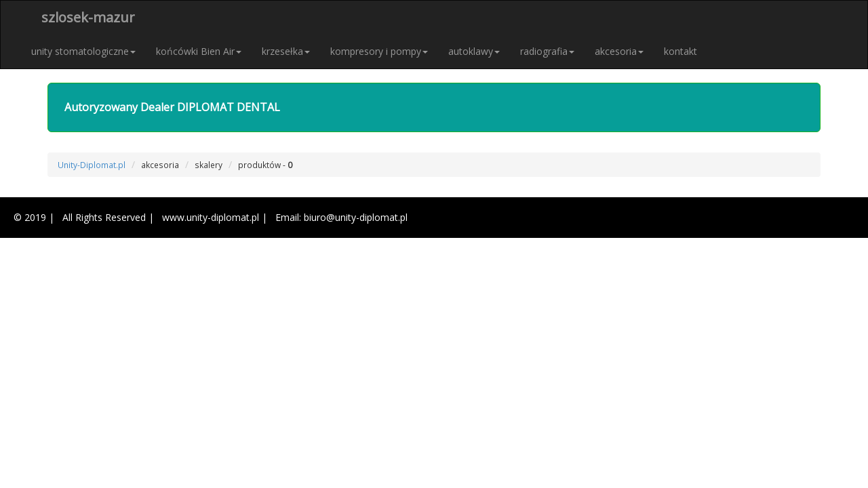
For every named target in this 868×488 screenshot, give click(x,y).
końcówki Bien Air (199, 51)
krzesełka (286, 51)
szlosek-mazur (88, 17)
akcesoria (619, 51)
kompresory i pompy (379, 51)
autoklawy (474, 51)
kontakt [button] (680, 51)
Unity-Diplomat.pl (92, 165)
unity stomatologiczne (83, 51)
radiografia (547, 51)
